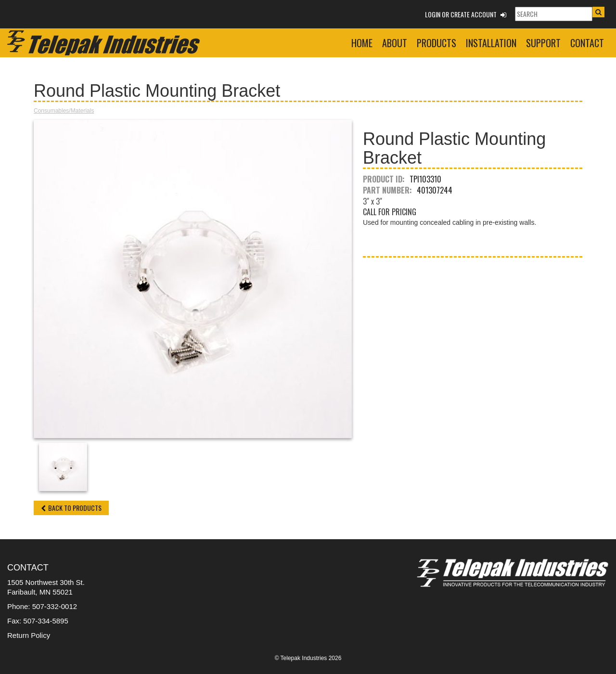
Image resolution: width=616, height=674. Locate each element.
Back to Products (71, 508)
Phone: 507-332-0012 (42, 606)
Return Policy (29, 635)
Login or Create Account (466, 14)
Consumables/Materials (64, 111)
